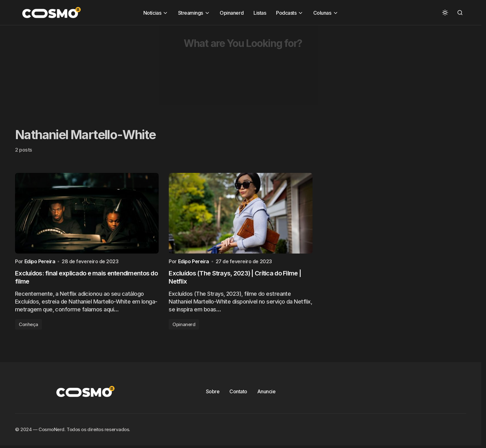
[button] (445, 13)
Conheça (28, 326)
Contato (238, 393)
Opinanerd (184, 326)
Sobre (213, 393)
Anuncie (266, 393)
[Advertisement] (188, 69)
